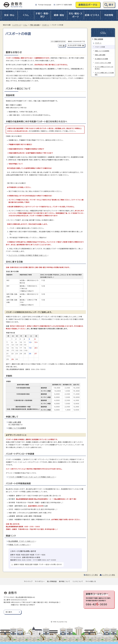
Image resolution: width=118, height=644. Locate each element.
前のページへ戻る (92, 575)
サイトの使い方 (91, 581)
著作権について (65, 581)
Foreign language (45, 5)
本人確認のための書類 (101, 59)
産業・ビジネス (92, 15)
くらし (26, 15)
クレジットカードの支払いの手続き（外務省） (28, 255)
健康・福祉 (59, 15)
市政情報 (109, 15)
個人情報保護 (52, 581)
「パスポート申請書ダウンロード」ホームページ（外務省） (32, 477)
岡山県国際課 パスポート (22, 541)
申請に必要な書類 (15, 422)
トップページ (17, 25)
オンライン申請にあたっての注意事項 (104, 74)
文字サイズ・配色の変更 (64, 5)
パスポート (46, 25)
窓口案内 (9, 612)
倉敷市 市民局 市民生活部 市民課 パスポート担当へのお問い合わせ (38, 564)
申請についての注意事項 (17, 428)
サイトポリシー (40, 581)
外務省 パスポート (20, 545)
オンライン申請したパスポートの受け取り (104, 68)
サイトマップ (28, 581)
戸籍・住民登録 (35, 25)
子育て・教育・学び (42, 15)
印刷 (60, 46)
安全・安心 (9, 15)
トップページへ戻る (109, 575)
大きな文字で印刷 (74, 45)
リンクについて (78, 581)
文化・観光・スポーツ (76, 15)
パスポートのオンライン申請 (103, 63)
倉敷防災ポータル (88, 5)
